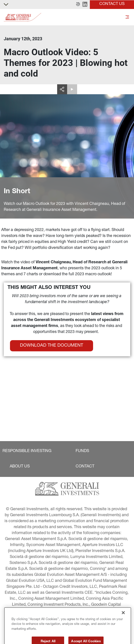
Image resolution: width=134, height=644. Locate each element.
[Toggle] (127, 17)
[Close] (123, 622)
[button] (78, 4)
